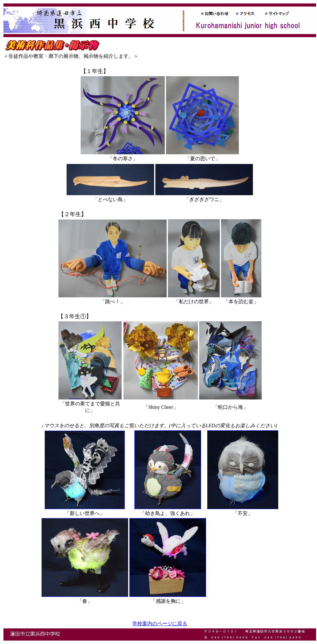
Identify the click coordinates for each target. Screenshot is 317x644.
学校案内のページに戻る (160, 624)
